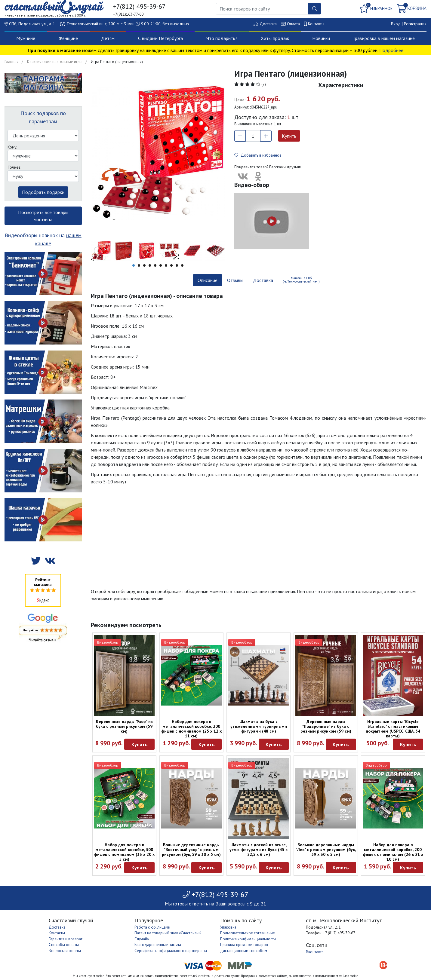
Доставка (268, 24)
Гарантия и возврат (66, 939)
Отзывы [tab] (235, 280)
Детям (108, 38)
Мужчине (26, 38)
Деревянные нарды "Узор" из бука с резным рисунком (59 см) (124, 726)
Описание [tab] (208, 280)
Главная (12, 62)
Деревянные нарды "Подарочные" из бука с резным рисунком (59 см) (326, 726)
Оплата (293, 24)
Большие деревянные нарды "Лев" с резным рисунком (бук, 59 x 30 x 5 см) (326, 850)
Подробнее (391, 50)
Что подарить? (222, 38)
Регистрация (415, 24)
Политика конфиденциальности (248, 939)
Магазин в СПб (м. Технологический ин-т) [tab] (301, 280)
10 (182, 265)
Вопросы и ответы (65, 951)
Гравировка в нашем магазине (384, 38)
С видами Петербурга (160, 38)
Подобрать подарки (43, 192)
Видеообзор (108, 642)
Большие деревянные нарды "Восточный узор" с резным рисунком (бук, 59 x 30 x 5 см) (191, 850)
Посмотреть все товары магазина (43, 216)
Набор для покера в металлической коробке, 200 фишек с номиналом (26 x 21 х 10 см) (393, 852)
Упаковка (228, 927)
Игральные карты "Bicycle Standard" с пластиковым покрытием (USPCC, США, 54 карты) (393, 729)
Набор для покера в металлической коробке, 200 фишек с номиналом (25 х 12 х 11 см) (191, 729)
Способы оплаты (64, 945)
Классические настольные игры (55, 62)
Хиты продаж (275, 38)
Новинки (321, 38)
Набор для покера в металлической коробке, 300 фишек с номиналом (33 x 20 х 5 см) (124, 852)
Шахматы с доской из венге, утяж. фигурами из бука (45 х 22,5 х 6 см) (259, 850)
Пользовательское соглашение (248, 933)
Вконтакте (315, 952)
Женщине (68, 38)
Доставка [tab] (263, 280)
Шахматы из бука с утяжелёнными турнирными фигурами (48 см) (259, 726)
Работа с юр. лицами (152, 927)
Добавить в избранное (258, 155)
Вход (396, 24)
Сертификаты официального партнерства (171, 951)
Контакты (316, 24)
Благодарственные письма (158, 945)
